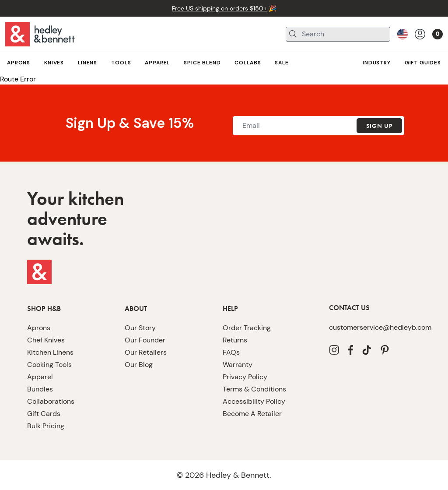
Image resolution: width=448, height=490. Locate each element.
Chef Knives (45, 340)
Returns (234, 340)
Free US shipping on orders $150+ (219, 8)
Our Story (139, 328)
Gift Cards (42, 414)
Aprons (37, 328)
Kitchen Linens (49, 352)
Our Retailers (143, 352)
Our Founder (143, 340)
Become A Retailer (249, 414)
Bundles (38, 389)
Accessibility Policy (251, 401)
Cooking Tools (48, 365)
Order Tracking (244, 328)
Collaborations (48, 401)
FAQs (231, 352)
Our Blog (138, 365)
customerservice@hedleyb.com (373, 327)
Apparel (38, 377)
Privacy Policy (243, 377)
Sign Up (379, 126)
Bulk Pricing (45, 426)
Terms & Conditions (251, 389)
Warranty (236, 365)
